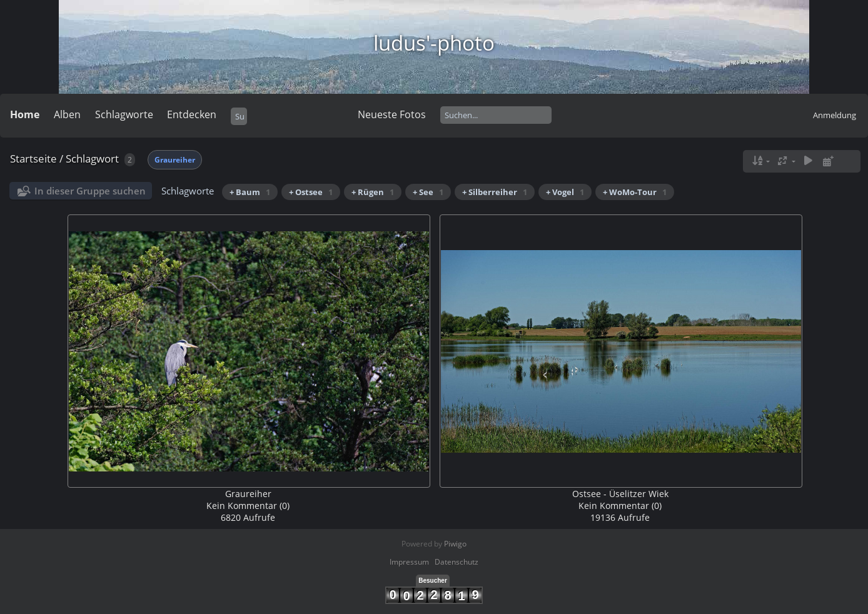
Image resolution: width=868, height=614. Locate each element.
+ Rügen (373, 192)
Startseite (33, 159)
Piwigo (455, 544)
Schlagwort (92, 159)
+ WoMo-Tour (635, 192)
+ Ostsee (311, 192)
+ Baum (250, 192)
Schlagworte (124, 114)
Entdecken (192, 114)
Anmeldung (835, 115)
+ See (428, 192)
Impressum (409, 562)
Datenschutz (457, 562)
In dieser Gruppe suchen (90, 191)
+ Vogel (565, 192)
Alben (67, 114)
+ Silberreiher (495, 192)
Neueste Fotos (392, 114)
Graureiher (175, 160)
